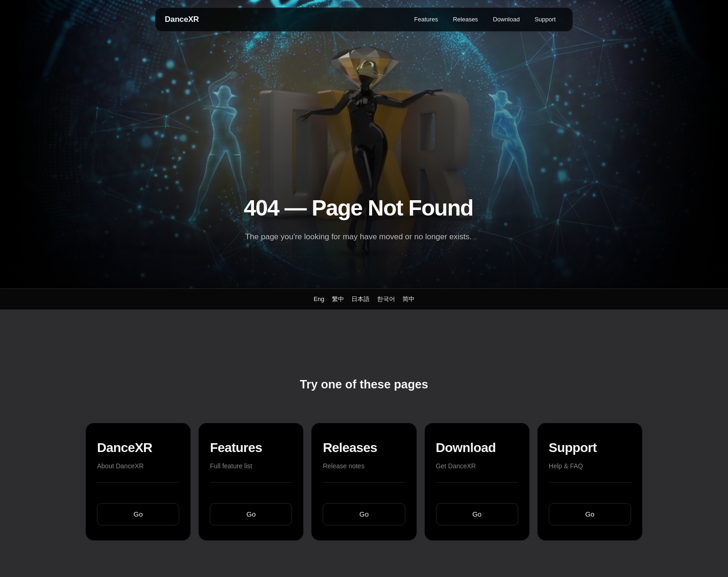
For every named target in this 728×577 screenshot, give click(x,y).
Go (138, 514)
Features (426, 19)
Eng (319, 299)
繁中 (338, 299)
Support (545, 19)
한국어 (386, 299)
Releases (465, 19)
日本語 (361, 299)
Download (507, 19)
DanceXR (182, 19)
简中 (409, 299)
